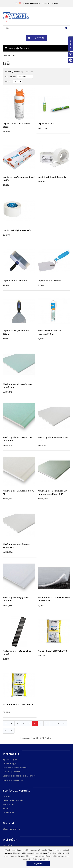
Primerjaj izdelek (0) (14, 72)
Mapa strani (9, 804)
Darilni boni (8, 813)
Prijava (55, 3)
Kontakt (7, 796)
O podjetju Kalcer (11, 772)
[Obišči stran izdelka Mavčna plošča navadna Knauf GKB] (54, 437)
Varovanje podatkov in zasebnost (19, 776)
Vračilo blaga (9, 764)
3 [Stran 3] (29, 723)
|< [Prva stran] (6, 723)
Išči (13, 55)
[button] (66, 28)
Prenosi (6, 808)
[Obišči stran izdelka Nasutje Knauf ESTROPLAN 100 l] (19, 704)
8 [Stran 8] (58, 723)
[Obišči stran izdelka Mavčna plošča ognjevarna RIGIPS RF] (19, 597)
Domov (6, 55)
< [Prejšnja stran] (12, 723)
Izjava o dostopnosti (13, 780)
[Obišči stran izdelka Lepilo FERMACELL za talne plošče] (19, 124)
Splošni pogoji (10, 759)
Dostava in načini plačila (15, 768)
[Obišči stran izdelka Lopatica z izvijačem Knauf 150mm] (19, 330)
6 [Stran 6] (46, 723)
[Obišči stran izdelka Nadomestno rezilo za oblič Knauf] (19, 651)
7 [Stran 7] (52, 723)
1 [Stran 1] (17, 723)
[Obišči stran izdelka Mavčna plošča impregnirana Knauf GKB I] (19, 384)
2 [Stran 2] (23, 723)
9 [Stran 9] (64, 723)
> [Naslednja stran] (6, 731)
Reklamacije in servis (13, 800)
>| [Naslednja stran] (12, 731)
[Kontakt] (46, 3)
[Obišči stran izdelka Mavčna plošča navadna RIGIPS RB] (19, 491)
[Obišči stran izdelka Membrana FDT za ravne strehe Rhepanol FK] (54, 597)
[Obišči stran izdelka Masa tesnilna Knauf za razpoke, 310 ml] (54, 330)
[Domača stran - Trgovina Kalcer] (16, 17)
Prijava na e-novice (32, 3)
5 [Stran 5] (41, 723)
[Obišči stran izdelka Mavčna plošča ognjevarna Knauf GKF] (19, 544)
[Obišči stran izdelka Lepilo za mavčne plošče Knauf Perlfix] (19, 177)
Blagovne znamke (12, 829)
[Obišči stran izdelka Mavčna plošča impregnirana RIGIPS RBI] (19, 437)
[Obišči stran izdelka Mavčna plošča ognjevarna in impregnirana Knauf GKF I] (54, 491)
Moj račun (8, 845)
